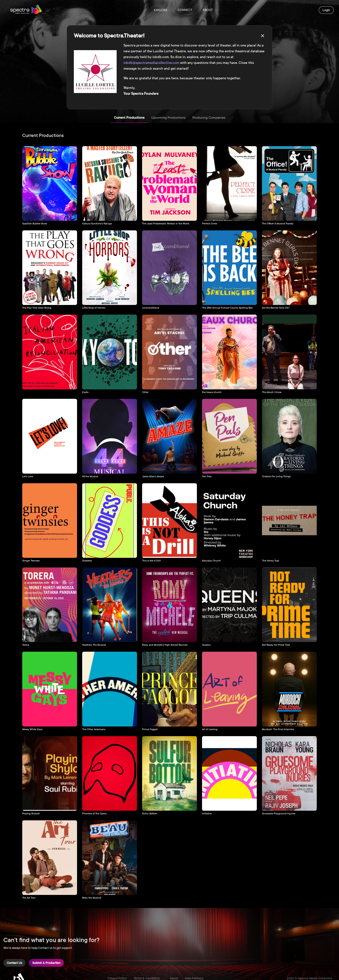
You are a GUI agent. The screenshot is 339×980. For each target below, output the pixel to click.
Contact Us (14, 963)
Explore (161, 10)
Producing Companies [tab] (209, 118)
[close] (263, 36)
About (208, 10)
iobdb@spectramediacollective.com (151, 63)
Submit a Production (46, 963)
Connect (185, 10)
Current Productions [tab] (129, 118)
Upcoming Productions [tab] (168, 118)
